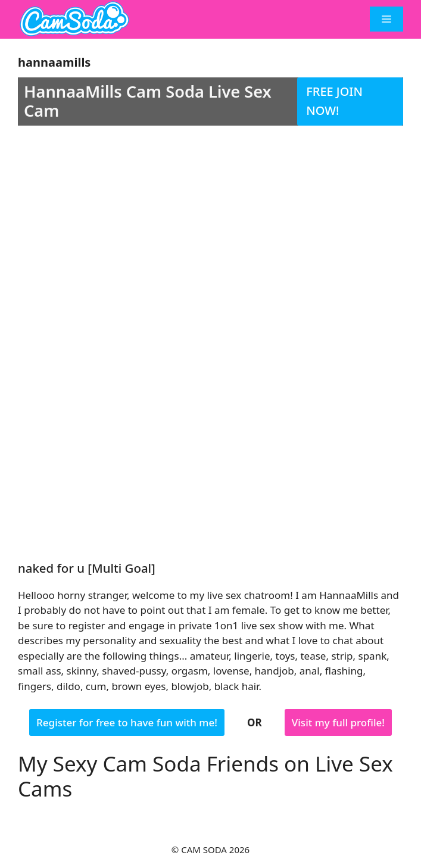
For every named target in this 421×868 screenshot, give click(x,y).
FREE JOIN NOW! (334, 101)
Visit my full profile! (338, 722)
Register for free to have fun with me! (127, 722)
